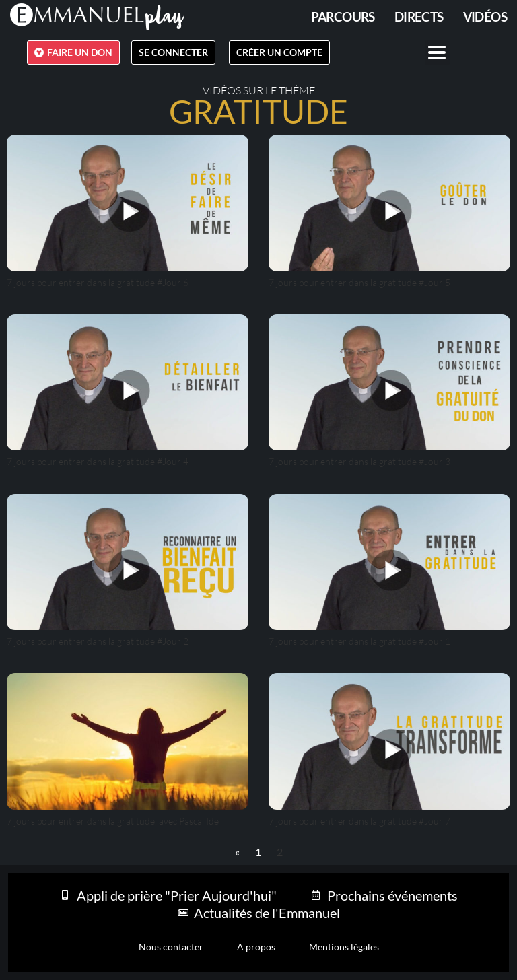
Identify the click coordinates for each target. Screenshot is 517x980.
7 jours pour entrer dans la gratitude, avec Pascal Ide (113, 821)
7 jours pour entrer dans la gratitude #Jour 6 (98, 282)
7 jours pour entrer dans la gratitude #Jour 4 (98, 461)
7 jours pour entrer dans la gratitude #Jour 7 (359, 821)
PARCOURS (343, 16)
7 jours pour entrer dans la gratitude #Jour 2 (98, 641)
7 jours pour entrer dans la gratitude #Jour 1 (359, 641)
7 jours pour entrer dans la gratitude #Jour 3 (359, 461)
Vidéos (485, 16)
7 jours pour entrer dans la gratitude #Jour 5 (359, 282)
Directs (419, 16)
